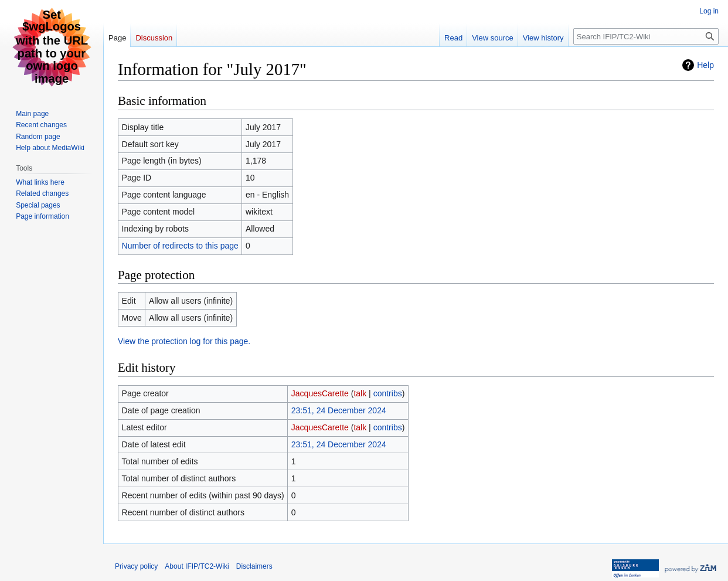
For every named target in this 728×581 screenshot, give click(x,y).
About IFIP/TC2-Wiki (197, 566)
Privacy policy (136, 566)
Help (705, 65)
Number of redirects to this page (180, 246)
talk (360, 393)
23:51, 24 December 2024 (339, 410)
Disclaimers (254, 566)
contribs (388, 393)
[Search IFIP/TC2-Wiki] (646, 36)
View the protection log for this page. (184, 341)
